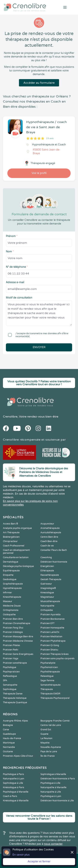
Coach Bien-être (49, 541)
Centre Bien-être (49, 537)
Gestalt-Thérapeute (51, 579)
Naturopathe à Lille (51, 792)
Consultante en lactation (16, 557)
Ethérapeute (47, 571)
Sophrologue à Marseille (53, 774)
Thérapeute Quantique (15, 702)
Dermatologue (11, 562)
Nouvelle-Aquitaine (51, 747)
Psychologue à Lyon (51, 796)
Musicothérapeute (50, 601)
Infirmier (7, 593)
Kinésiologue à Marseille (16, 801)
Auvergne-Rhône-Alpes (15, 721)
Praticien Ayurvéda (50, 615)
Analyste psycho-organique (17, 528)
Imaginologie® (48, 588)
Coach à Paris (10, 796)
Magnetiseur (47, 597)
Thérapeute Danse (13, 694)
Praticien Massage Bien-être (18, 637)
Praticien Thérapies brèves (55, 654)
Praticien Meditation (51, 637)
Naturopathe (47, 606)
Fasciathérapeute (50, 575)
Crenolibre (10, 417)
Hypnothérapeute (12, 588)
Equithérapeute (11, 571)
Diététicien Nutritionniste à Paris (58, 779)
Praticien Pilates (11, 645)
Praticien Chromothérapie (17, 623)
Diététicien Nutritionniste (54, 562)
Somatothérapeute (50, 685)
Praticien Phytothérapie (53, 641)
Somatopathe (10, 685)
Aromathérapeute (50, 528)
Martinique (9, 743)
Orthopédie (47, 610)
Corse (6, 730)
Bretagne (8, 725)
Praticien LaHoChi (50, 632)
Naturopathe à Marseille (53, 787)
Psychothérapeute (50, 672)
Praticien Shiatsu (49, 650)
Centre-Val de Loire (51, 725)
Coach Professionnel (14, 546)
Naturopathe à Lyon (14, 779)
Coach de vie (47, 546)
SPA (5, 680)
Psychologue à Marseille (16, 792)
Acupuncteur (47, 524)
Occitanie (8, 752)
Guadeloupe (9, 734)
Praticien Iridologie (13, 632)
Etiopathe (8, 575)
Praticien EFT (47, 623)
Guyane (44, 734)
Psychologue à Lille (50, 783)
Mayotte (45, 743)
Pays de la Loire (49, 752)
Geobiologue (10, 579)
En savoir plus (21, 855)
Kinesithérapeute (12, 597)
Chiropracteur (10, 541)
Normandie (9, 747)
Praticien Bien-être (13, 619)
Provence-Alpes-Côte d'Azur (18, 756)
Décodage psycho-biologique (18, 566)
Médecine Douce (12, 606)
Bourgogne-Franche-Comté (55, 721)
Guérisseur (46, 584)
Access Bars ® (10, 524)
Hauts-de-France (12, 738)
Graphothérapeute (13, 584)
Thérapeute (47, 689)
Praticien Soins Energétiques (18, 654)
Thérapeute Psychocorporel (55, 698)
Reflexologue (10, 676)
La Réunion (46, 738)
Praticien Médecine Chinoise (18, 641)
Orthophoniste (11, 610)
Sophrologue (10, 689)
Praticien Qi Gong (50, 645)
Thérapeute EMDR (50, 694)
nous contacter (53, 844)
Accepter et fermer (39, 861)
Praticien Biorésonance (53, 619)
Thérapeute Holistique (15, 698)
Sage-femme (47, 680)
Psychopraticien (11, 672)
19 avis (50, 138)
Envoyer (39, 347)
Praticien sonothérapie (15, 663)
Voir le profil (39, 173)
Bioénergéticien (11, 537)
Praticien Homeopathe (52, 628)
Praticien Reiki (11, 650)
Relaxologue (47, 676)
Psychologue (10, 667)
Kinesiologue (47, 593)
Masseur (8, 601)
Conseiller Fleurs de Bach (54, 550)
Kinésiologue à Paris (14, 787)
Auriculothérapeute (51, 533)
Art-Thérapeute (11, 533)
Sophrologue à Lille (13, 783)
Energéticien (47, 566)
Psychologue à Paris (13, 774)
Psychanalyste (48, 663)
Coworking (46, 557)
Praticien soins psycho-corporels (57, 659)
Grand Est (46, 730)
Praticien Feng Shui (13, 628)
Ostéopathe (9, 615)
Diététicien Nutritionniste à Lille (57, 801)
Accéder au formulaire (39, 83)
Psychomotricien (49, 667)
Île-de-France (48, 756)
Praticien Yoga (11, 659)
